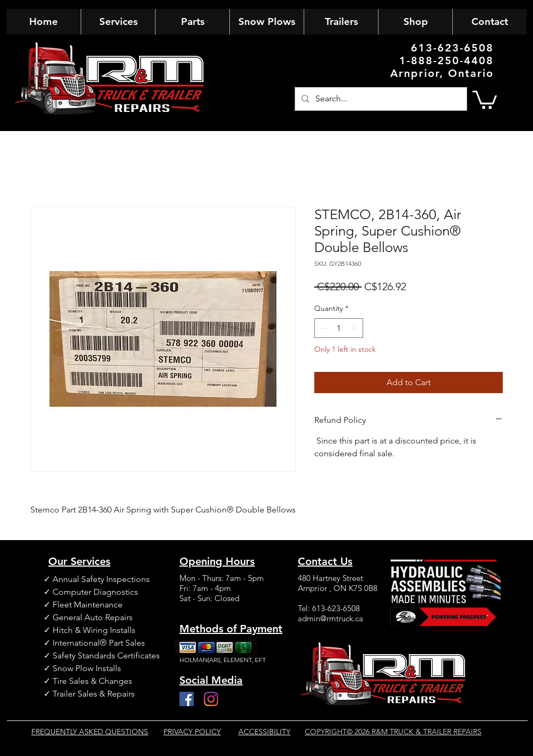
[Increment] (355, 328)
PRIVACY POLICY (192, 732)
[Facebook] (187, 699)
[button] (485, 99)
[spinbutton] (339, 328)
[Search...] (380, 99)
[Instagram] (211, 699)
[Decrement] (323, 328)
